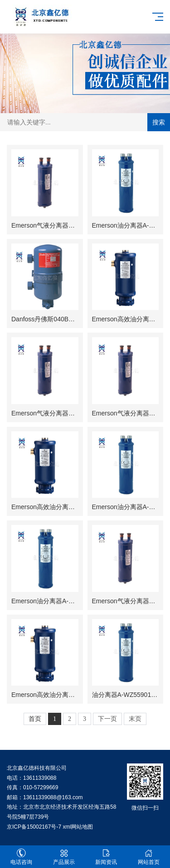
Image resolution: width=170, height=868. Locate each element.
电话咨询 (21, 857)
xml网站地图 (78, 827)
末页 (135, 719)
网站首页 (149, 857)
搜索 (159, 122)
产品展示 (64, 857)
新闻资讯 (107, 857)
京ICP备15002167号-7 (34, 827)
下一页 (107, 719)
